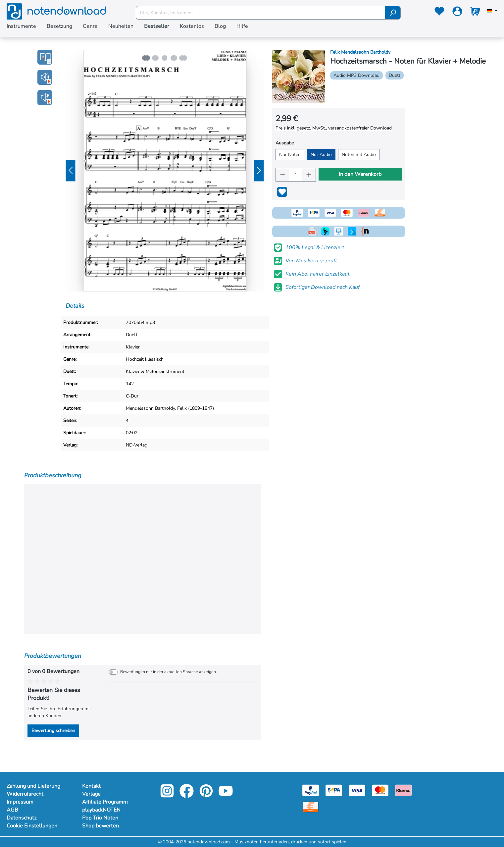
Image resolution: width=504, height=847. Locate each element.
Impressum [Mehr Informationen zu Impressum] (20, 802)
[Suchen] (393, 13)
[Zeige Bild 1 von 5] (145, 58)
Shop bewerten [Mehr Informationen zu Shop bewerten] (101, 826)
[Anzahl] (296, 175)
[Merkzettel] (439, 13)
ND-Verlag (137, 445)
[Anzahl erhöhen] (309, 175)
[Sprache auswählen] (492, 11)
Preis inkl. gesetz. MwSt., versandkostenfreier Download (334, 128)
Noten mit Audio (359, 155)
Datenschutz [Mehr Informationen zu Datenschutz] (22, 818)
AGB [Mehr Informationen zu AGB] (12, 810)
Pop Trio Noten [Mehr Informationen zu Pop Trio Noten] (100, 818)
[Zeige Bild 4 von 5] (175, 58)
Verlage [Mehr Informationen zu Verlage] (91, 794)
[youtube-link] (226, 795)
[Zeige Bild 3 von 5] (165, 58)
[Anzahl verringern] (282, 175)
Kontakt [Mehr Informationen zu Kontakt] (91, 786)
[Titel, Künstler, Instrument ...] (261, 13)
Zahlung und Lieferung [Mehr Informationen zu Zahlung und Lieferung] (33, 786)
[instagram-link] (168, 795)
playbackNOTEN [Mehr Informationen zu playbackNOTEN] (101, 810)
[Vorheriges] (71, 171)
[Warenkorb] (475, 13)
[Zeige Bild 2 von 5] (155, 58)
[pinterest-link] (207, 795)
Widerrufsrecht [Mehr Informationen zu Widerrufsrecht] (25, 794)
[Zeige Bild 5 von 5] (184, 58)
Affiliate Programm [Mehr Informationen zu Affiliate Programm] (105, 802)
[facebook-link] (187, 795)
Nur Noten (290, 155)
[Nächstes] (259, 171)
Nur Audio (321, 155)
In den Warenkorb (360, 174)
